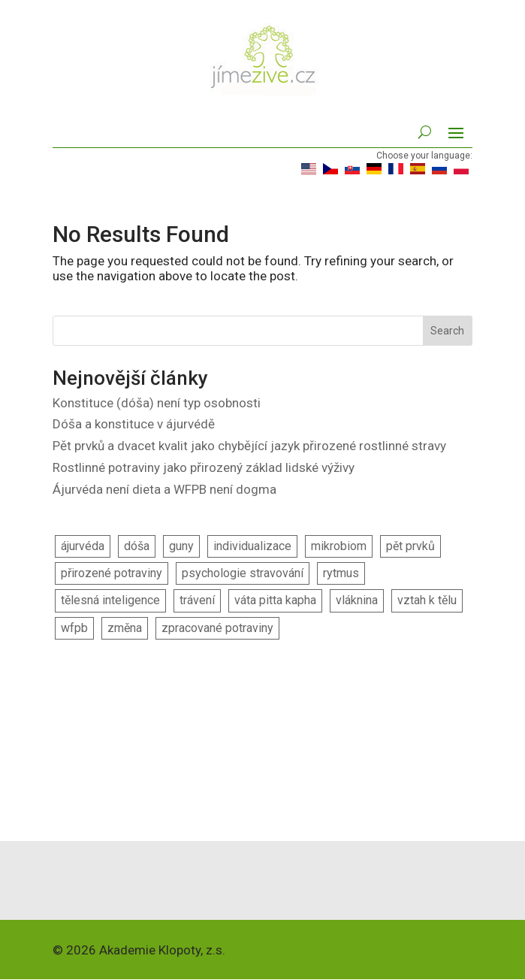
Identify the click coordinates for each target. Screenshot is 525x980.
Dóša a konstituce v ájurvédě (134, 424)
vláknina (357, 600)
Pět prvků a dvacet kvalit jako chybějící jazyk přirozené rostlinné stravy (249, 446)
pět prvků (410, 546)
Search (447, 331)
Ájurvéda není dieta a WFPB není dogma (164, 489)
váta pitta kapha (275, 600)
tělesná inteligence (110, 600)
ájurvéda (83, 546)
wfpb (74, 628)
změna (125, 628)
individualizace (252, 546)
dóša (137, 546)
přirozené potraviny (112, 573)
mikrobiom (339, 546)
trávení (197, 600)
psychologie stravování (243, 573)
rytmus (341, 573)
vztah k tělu (427, 600)
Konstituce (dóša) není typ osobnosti (157, 403)
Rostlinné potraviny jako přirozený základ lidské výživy (204, 467)
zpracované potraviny (217, 628)
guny (181, 546)
